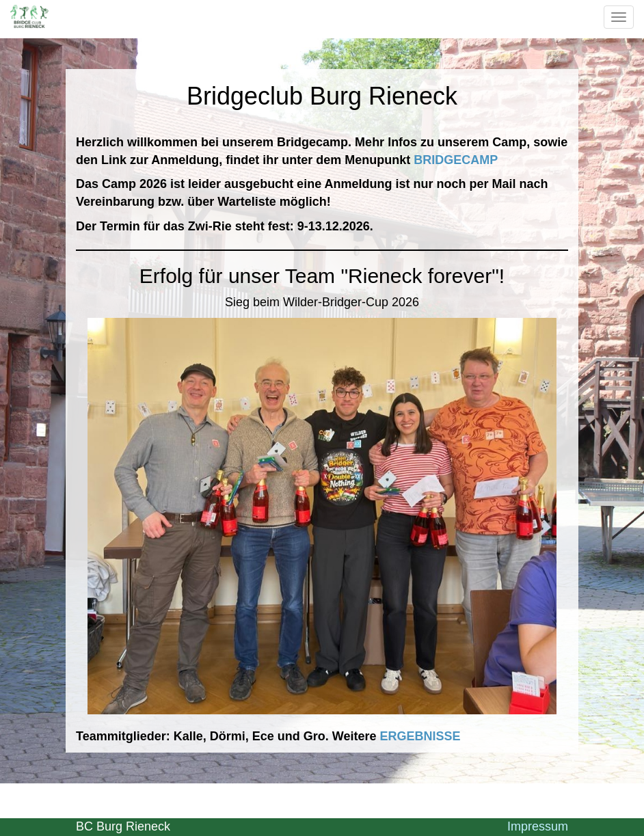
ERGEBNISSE (420, 736)
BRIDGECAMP (456, 160)
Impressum (538, 826)
